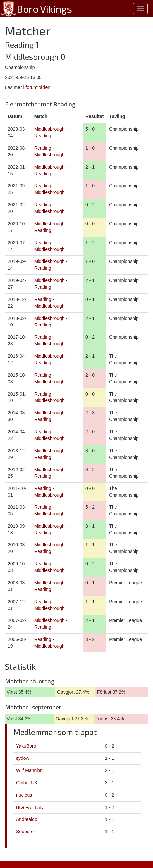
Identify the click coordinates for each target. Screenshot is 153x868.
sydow (23, 758)
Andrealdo (27, 819)
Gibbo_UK (27, 783)
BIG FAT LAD (30, 807)
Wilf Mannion (29, 770)
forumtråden (38, 87)
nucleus (24, 795)
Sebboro (25, 832)
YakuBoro (26, 746)
